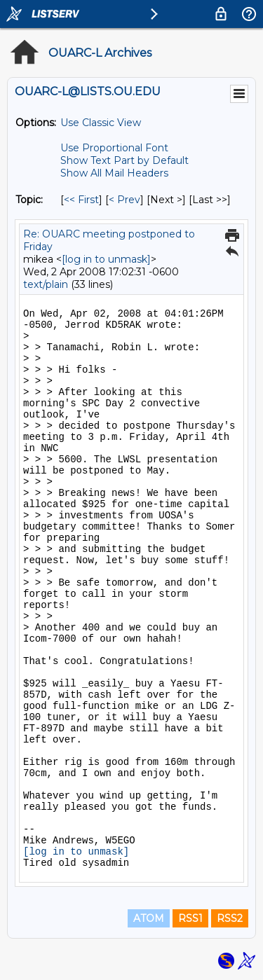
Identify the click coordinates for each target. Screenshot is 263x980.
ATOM (149, 918)
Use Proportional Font (114, 148)
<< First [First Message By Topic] (81, 200)
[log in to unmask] (106, 259)
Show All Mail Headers (114, 173)
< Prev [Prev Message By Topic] (124, 200)
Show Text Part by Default (124, 160)
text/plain (46, 284)
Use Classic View (101, 123)
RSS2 (230, 918)
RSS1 (190, 918)
